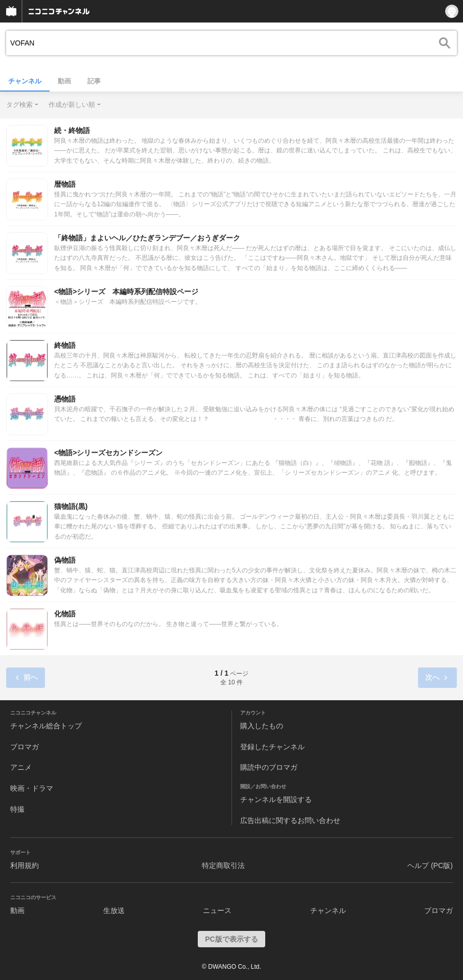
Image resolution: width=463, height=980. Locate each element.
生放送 (114, 910)
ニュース (217, 910)
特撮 (17, 809)
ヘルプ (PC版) (430, 865)
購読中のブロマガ (269, 767)
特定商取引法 (223, 865)
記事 (94, 81)
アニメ (21, 767)
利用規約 (25, 865)
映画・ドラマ (32, 788)
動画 (64, 81)
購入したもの (262, 726)
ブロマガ (25, 747)
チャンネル (25, 81)
